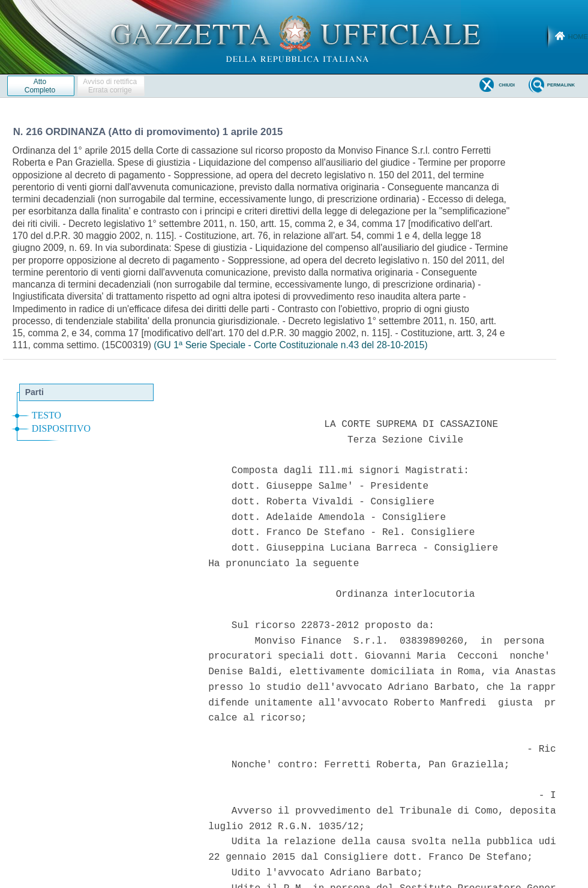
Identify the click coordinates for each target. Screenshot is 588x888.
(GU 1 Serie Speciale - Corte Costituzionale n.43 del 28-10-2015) (290, 345)
